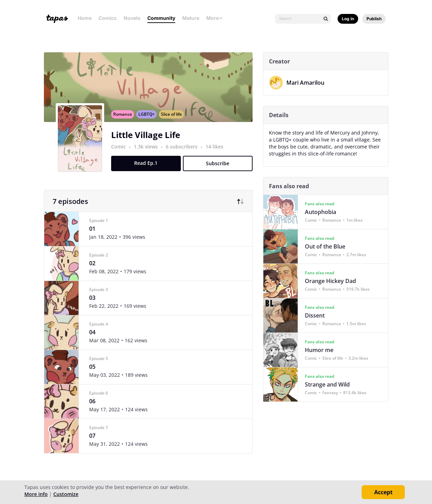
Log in (348, 19)
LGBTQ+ (149, 122)
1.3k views (149, 154)
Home (85, 18)
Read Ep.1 (149, 171)
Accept (383, 492)
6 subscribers (185, 154)
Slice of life (174, 122)
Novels (132, 18)
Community (161, 18)
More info (36, 494)
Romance (125, 122)
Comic (121, 154)
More (215, 18)
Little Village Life (148, 142)
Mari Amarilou (308, 83)
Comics (108, 18)
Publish (374, 19)
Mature (191, 18)
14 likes (217, 154)
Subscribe (220, 171)
